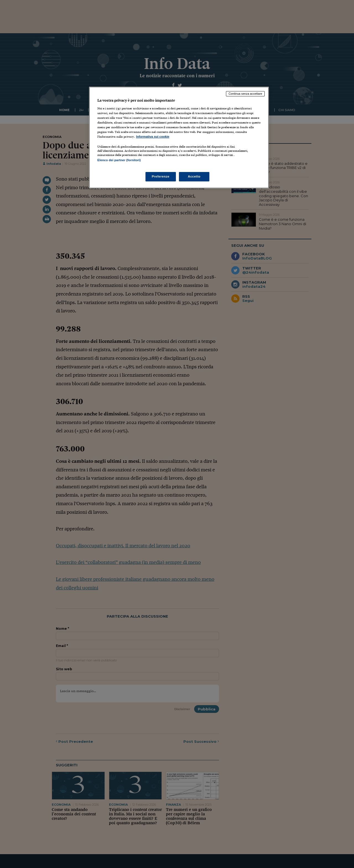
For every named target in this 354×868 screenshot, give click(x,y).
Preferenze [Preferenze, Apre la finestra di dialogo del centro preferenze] (161, 176)
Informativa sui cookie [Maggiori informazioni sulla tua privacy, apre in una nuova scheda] (153, 137)
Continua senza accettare (245, 94)
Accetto (194, 176)
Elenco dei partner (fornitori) (119, 160)
